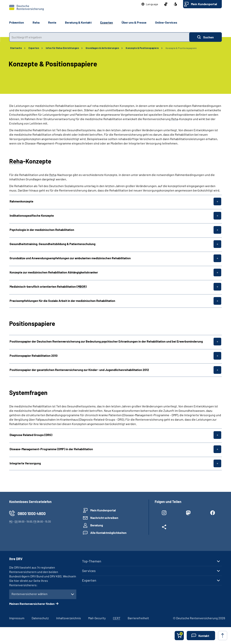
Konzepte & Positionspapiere (142, 48)
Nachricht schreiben (104, 518)
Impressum (17, 618)
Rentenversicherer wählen (30, 594)
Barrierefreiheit (138, 618)
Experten (34, 48)
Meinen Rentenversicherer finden (32, 604)
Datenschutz (40, 618)
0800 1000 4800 (32, 513)
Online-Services (166, 22)
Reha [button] (36, 22)
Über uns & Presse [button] (134, 22)
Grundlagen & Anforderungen (102, 48)
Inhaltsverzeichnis (69, 618)
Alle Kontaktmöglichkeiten (108, 533)
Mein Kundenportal (204, 4)
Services (89, 571)
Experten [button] (107, 22)
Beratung (97, 525)
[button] (150, 4)
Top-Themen (92, 561)
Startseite (16, 48)
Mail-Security (97, 618)
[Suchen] (206, 37)
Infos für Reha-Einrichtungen (62, 48)
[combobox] (99, 37)
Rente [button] (52, 22)
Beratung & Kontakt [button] (78, 22)
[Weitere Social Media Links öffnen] (164, 528)
